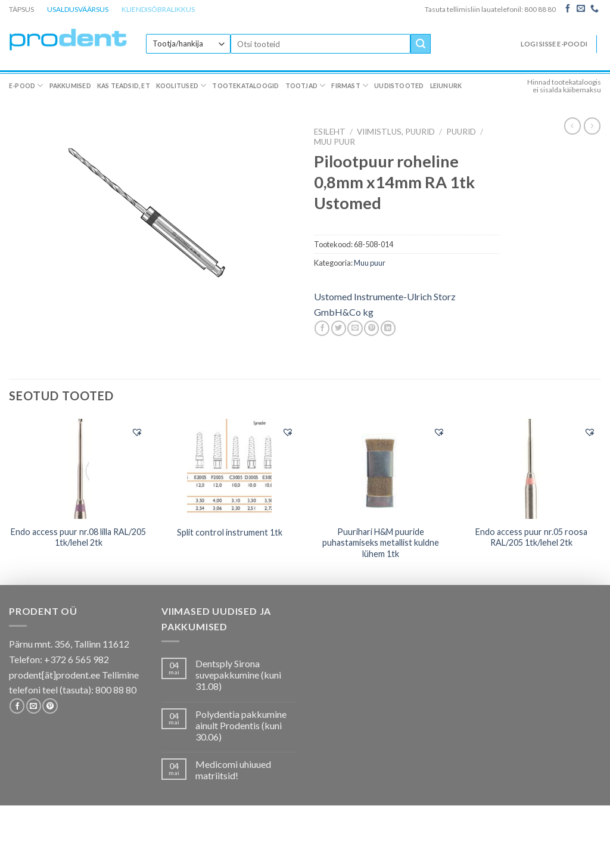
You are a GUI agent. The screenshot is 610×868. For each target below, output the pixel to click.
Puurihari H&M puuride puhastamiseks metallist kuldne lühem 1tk (381, 543)
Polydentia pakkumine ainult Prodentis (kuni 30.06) (241, 725)
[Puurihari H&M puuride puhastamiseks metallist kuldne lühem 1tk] (381, 468)
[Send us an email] (581, 9)
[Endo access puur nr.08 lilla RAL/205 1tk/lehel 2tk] (79, 469)
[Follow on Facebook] (568, 9)
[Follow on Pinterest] (50, 706)
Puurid (461, 132)
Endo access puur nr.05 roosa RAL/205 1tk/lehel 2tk (531, 537)
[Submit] (421, 44)
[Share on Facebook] (322, 328)
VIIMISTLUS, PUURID (396, 132)
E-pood (26, 85)
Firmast (350, 85)
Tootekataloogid (245, 86)
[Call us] (595, 9)
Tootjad (306, 85)
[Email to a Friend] (355, 328)
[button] (137, 432)
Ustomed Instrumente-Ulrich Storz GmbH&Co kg (385, 304)
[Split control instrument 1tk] (229, 469)
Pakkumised (70, 86)
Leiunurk (446, 86)
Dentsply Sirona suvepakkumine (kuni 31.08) (238, 675)
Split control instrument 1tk (230, 532)
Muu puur (334, 142)
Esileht (330, 132)
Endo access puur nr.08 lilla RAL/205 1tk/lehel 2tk (78, 537)
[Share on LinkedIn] (388, 328)
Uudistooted (399, 86)
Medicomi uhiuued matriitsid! (233, 770)
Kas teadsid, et (124, 86)
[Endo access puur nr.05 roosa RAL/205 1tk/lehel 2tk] (531, 469)
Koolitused (181, 85)
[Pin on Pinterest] (371, 328)
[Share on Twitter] (339, 328)
